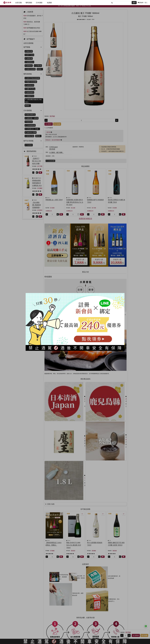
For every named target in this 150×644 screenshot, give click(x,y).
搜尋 (134, 3)
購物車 (141, 3)
